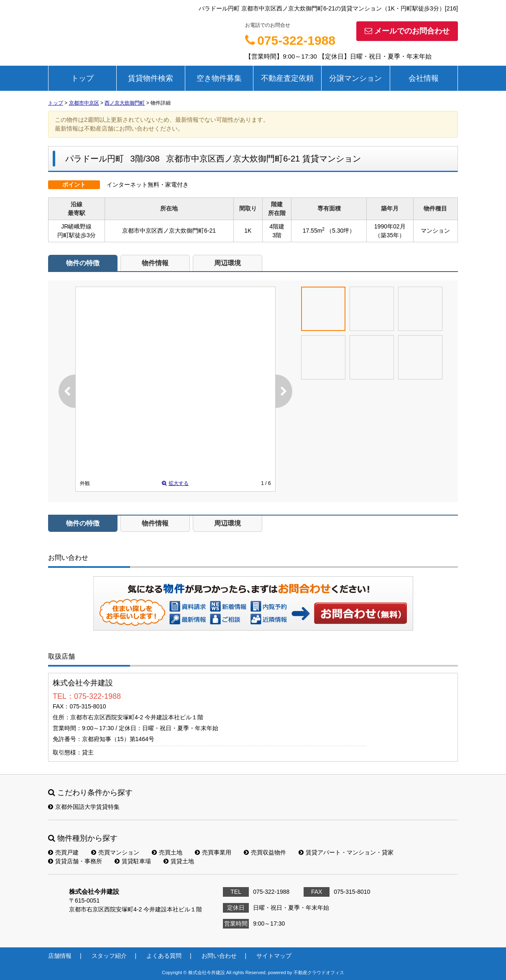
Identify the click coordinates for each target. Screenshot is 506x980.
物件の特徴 (83, 263)
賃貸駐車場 (133, 861)
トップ (82, 78)
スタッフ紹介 (109, 956)
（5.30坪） (341, 231)
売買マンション (115, 852)
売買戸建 (63, 852)
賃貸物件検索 (151, 78)
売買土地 (167, 852)
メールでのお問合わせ (407, 31)
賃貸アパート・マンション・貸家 (346, 852)
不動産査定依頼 (287, 78)
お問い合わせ (361, 613)
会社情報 (424, 78)
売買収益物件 (265, 852)
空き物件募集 (219, 78)
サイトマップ (274, 956)
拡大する (175, 483)
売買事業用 (213, 852)
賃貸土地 (179, 861)
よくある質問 (164, 956)
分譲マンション (355, 78)
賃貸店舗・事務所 (75, 861)
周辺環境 (227, 263)
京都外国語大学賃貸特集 (84, 807)
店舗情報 (60, 956)
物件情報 (155, 263)
